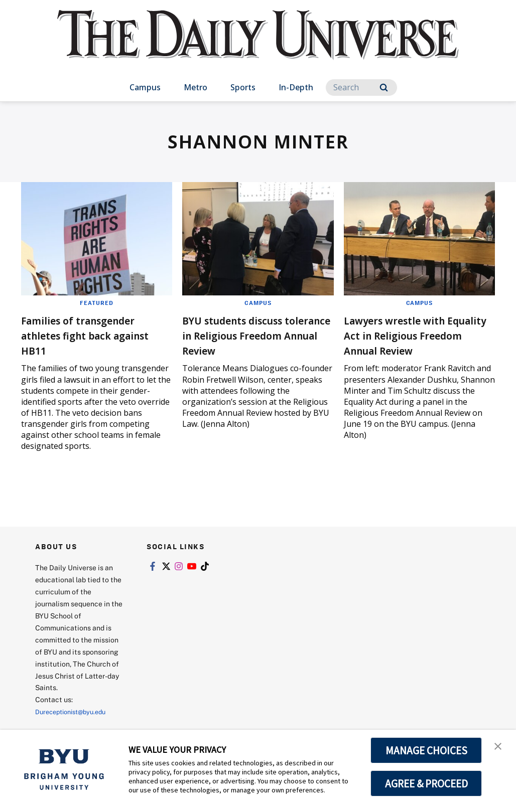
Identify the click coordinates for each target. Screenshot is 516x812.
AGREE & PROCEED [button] (426, 783)
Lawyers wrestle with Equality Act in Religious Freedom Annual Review (415, 335)
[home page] (258, 45)
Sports (243, 87)
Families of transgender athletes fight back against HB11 (92, 335)
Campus (145, 87)
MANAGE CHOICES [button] (426, 750)
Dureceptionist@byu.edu (76, 711)
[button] (499, 748)
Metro (196, 87)
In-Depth (296, 87)
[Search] (361, 88)
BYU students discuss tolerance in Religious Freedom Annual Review (253, 335)
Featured (97, 302)
